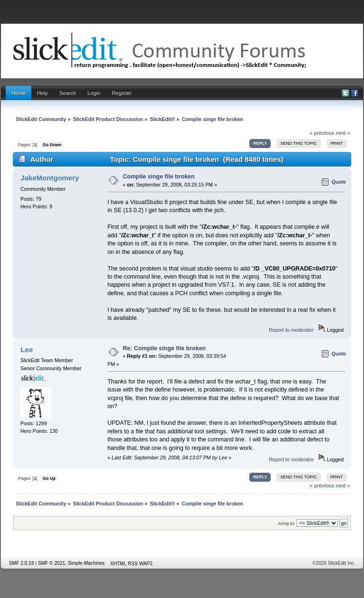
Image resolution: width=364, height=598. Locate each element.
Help (42, 93)
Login (94, 93)
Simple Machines (86, 563)
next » (343, 133)
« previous (322, 133)
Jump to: (287, 523)
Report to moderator (291, 330)
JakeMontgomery (50, 178)
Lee (27, 350)
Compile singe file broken (159, 177)
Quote (339, 182)
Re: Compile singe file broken (164, 348)
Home (18, 93)
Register (122, 93)
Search (68, 93)
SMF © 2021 (51, 563)
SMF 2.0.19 (22, 563)
